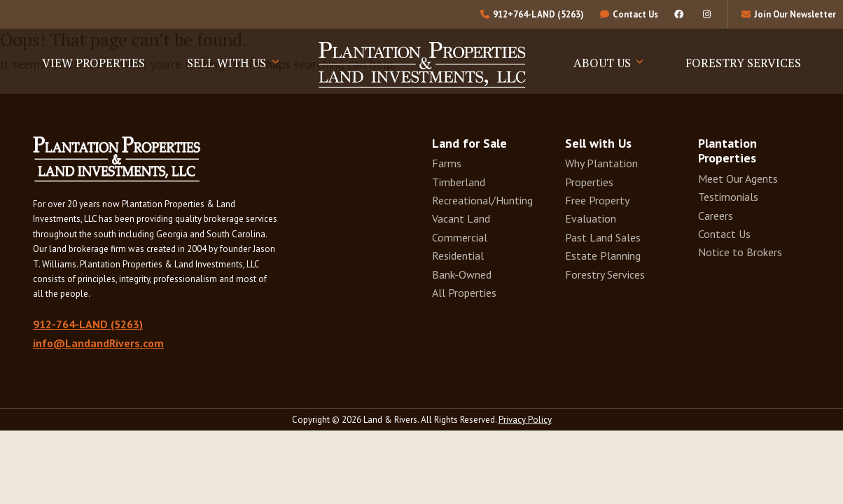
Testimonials (728, 197)
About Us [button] (604, 63)
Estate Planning (603, 255)
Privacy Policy (525, 420)
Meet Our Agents (738, 178)
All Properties (464, 293)
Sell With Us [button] (228, 63)
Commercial (460, 237)
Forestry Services (743, 63)
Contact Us (724, 234)
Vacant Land (461, 218)
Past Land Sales (603, 237)
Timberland (459, 182)
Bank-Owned (462, 274)
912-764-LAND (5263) (88, 324)
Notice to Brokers (740, 252)
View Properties (93, 63)
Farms (447, 163)
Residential (458, 255)
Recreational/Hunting (482, 200)
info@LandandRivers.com (98, 343)
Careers (716, 216)
